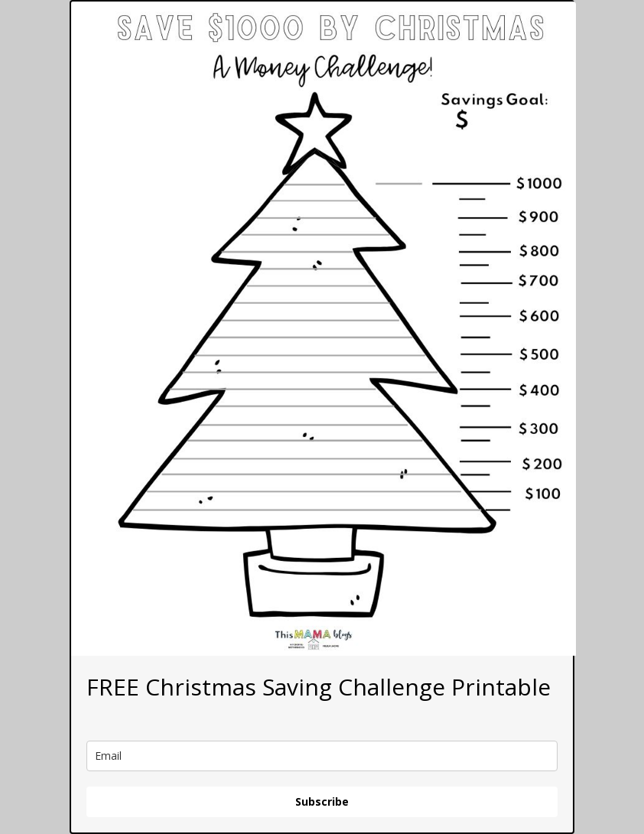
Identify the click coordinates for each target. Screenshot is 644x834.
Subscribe (322, 801)
